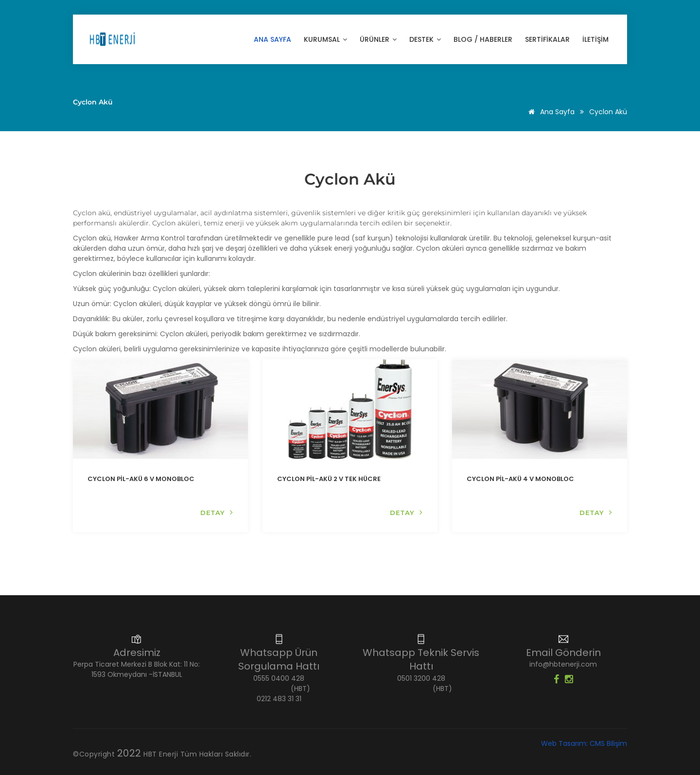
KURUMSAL (325, 39)
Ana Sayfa (272, 39)
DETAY (217, 512)
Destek (425, 39)
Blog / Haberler (483, 39)
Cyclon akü (92, 213)
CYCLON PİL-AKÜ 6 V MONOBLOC (141, 479)
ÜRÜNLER (378, 39)
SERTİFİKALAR (547, 39)
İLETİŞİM (595, 39)
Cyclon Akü (608, 112)
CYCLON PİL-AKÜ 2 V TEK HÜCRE (329, 479)
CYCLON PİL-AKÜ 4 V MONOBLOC (520, 479)
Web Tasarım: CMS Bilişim (584, 743)
